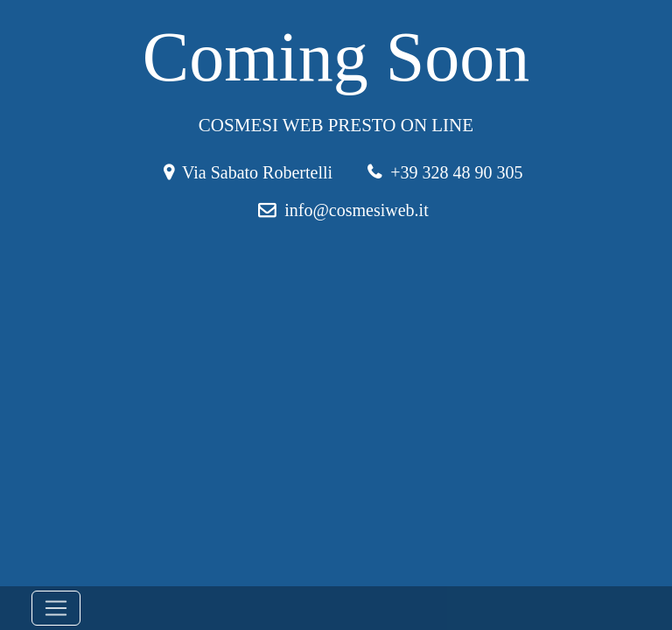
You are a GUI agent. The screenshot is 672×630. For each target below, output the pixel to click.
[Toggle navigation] (56, 608)
